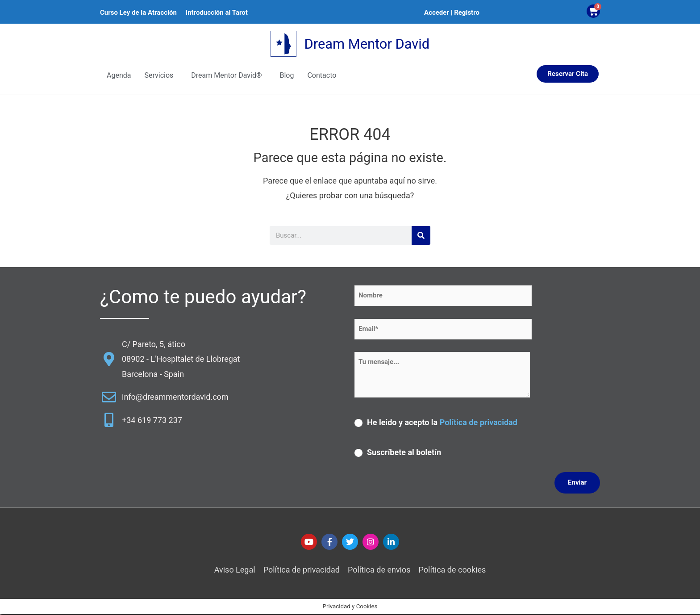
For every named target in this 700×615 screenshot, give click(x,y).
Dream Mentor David (367, 44)
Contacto (322, 76)
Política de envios (379, 571)
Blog (287, 76)
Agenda (119, 76)
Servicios (159, 76)
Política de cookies (452, 571)
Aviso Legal (235, 571)
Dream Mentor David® (226, 76)
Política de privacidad (479, 423)
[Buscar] (421, 236)
